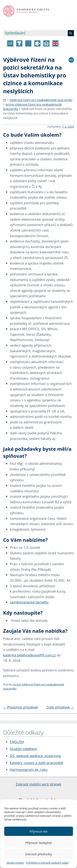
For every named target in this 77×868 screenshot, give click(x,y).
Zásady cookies (15, 863)
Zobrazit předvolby (38, 854)
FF (5, 100)
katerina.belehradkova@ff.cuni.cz (29, 655)
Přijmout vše (38, 831)
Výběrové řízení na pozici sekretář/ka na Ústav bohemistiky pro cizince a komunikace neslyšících (37, 113)
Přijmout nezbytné (38, 843)
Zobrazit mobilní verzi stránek (38, 784)
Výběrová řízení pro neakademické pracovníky (41, 100)
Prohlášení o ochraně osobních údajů (47, 863)
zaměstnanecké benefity (29, 602)
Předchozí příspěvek (21, 707)
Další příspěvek (60, 707)
